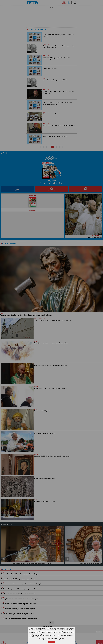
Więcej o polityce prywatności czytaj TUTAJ (51, 640)
